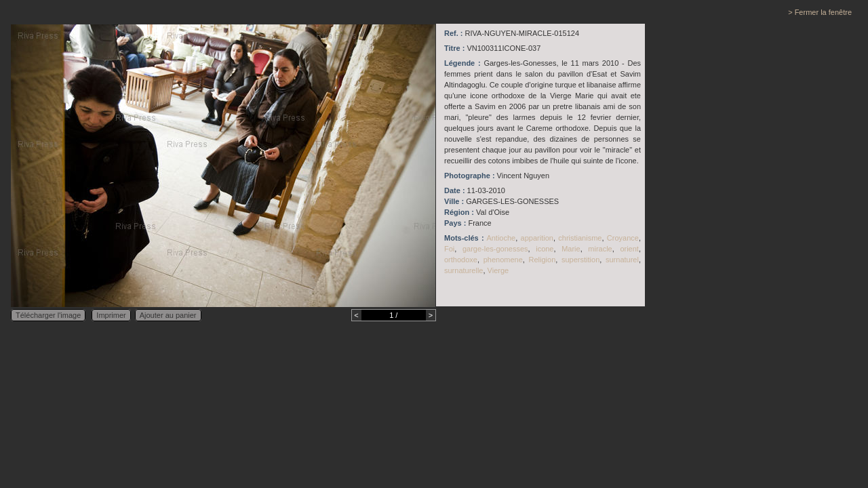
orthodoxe (461, 260)
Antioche (501, 238)
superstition (580, 260)
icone (545, 249)
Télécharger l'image (48, 315)
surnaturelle (463, 270)
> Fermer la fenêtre (820, 12)
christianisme (580, 238)
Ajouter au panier (168, 315)
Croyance (623, 238)
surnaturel (622, 260)
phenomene (503, 260)
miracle (600, 249)
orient (629, 249)
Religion (542, 260)
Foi (449, 249)
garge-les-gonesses (495, 249)
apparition (537, 238)
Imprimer (111, 315)
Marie (571, 249)
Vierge (498, 270)
